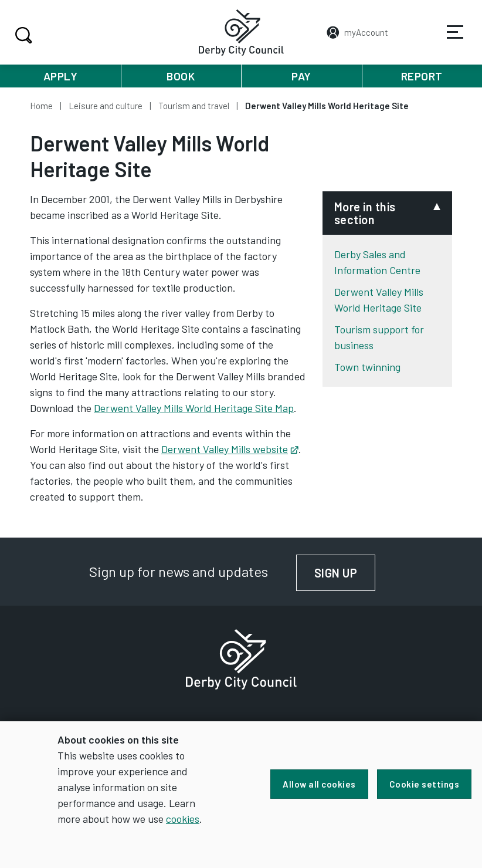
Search (22, 35)
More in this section (365, 213)
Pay (301, 76)
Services (447, 40)
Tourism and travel (194, 106)
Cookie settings (425, 784)
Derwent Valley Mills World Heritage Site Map (194, 408)
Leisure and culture (106, 106)
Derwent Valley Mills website (230, 449)
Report (422, 76)
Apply (61, 76)
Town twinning (367, 367)
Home (41, 106)
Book (181, 76)
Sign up (345, 573)
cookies (183, 819)
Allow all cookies (319, 784)
